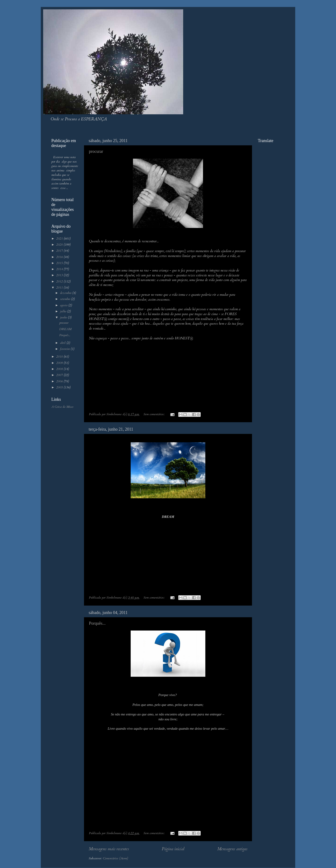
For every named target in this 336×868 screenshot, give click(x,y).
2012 (60, 282)
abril (63, 343)
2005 (60, 387)
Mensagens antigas (232, 849)
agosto (64, 305)
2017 (60, 251)
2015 (60, 263)
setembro (66, 299)
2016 (60, 257)
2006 (60, 381)
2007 (60, 375)
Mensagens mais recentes (109, 849)
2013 (60, 275)
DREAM (65, 329)
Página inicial (173, 849)
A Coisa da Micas (62, 407)
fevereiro (65, 349)
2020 (60, 245)
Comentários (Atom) (115, 858)
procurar (96, 151)
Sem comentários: (155, 414)
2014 (60, 269)
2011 (60, 288)
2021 (60, 239)
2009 (60, 363)
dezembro (66, 293)
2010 (60, 357)
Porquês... (97, 623)
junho (64, 317)
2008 (60, 369)
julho (64, 311)
